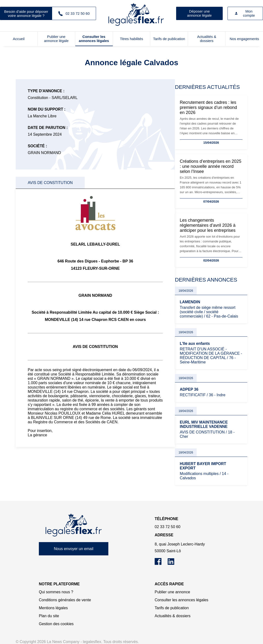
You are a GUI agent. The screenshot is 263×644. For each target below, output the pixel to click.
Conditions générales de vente (65, 600)
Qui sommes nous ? (56, 592)
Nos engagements (244, 39)
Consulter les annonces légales (94, 39)
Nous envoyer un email (74, 549)
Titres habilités (131, 39)
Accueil (19, 39)
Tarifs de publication (169, 39)
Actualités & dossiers (207, 39)
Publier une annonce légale (56, 39)
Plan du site (49, 616)
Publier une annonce (172, 592)
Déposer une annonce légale (200, 13)
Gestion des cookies (56, 624)
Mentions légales (53, 608)
